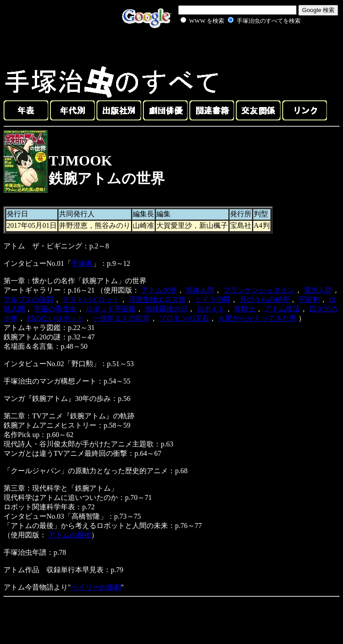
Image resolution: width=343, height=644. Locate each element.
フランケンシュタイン (259, 290)
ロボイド (211, 309)
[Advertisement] (230, 46)
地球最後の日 (166, 309)
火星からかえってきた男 (257, 318)
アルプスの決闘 (29, 299)
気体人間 (200, 290)
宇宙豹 (309, 299)
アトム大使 (159, 290)
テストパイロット (91, 299)
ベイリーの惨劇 (96, 587)
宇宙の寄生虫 (55, 309)
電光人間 (318, 290)
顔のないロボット (55, 318)
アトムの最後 (70, 535)
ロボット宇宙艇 (111, 309)
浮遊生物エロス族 (157, 299)
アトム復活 (282, 309)
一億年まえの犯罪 (121, 318)
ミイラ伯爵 (213, 299)
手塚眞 (82, 263)
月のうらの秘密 (264, 299)
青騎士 (245, 309)
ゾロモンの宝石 (184, 318)
